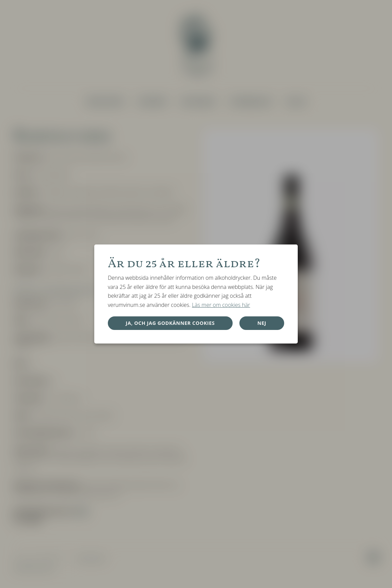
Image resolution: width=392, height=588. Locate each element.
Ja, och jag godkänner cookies (170, 323)
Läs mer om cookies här (221, 305)
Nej (262, 323)
